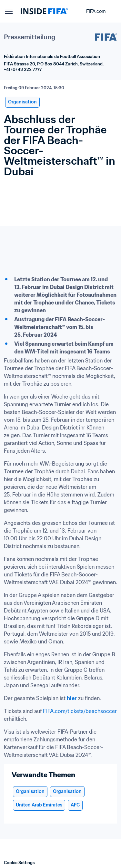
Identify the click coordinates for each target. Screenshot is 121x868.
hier (72, 698)
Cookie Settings (19, 863)
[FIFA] (44, 11)
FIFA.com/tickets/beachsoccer (80, 711)
